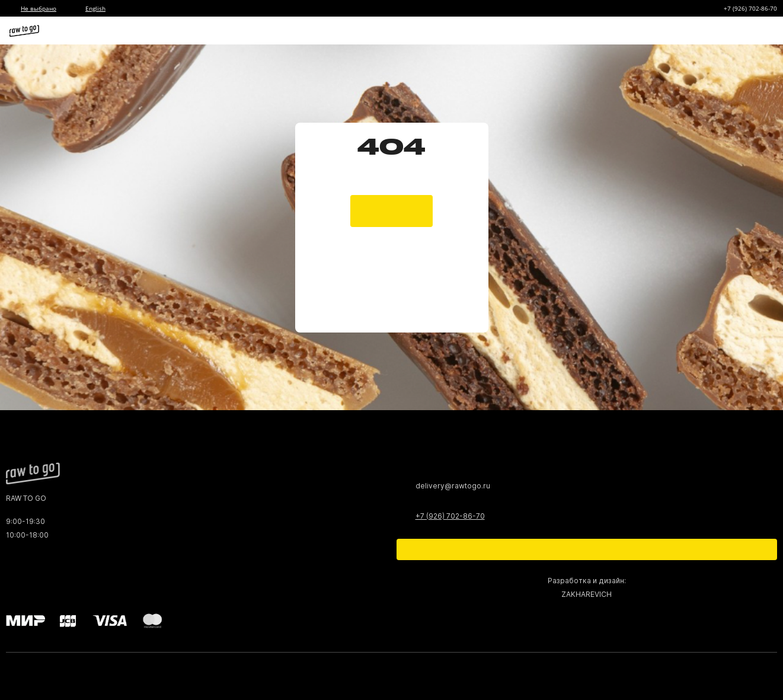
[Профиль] (742, 31)
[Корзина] (719, 31)
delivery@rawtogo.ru (453, 486)
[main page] (391, 199)
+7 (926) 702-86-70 (750, 8)
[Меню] (764, 31)
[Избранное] (696, 31)
